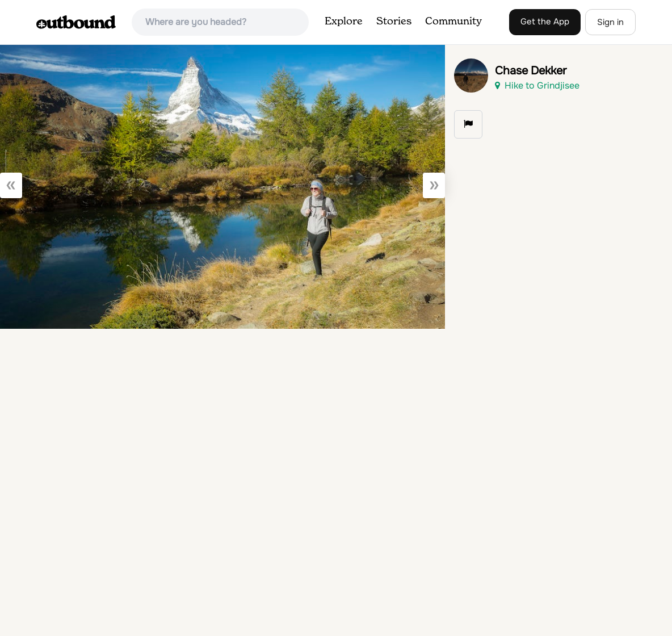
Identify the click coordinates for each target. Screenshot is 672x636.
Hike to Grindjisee (537, 85)
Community (453, 22)
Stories (394, 22)
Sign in (610, 22)
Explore (344, 22)
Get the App (545, 22)
